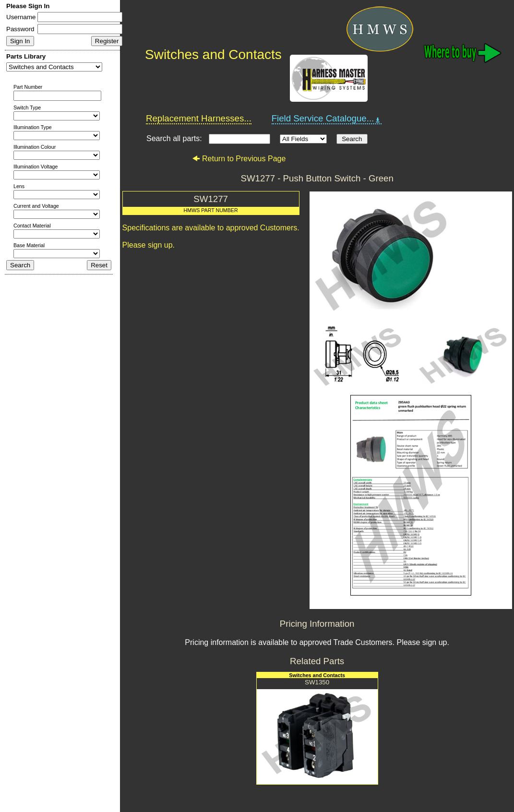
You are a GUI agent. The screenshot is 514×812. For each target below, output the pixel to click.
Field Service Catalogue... (327, 119)
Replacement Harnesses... (199, 118)
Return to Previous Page (239, 159)
